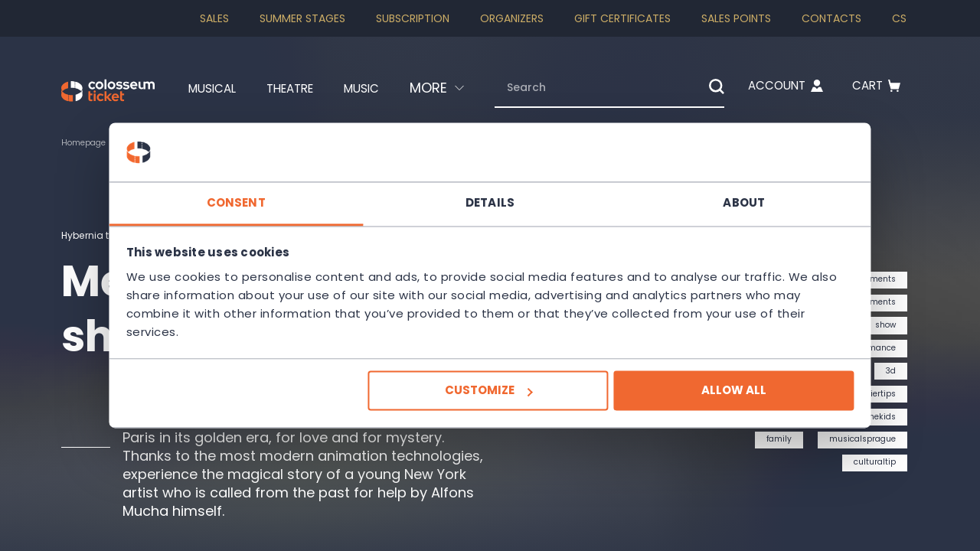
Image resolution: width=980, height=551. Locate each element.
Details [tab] (490, 202)
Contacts (831, 18)
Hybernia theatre (106, 235)
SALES (214, 18)
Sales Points (736, 18)
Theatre (273, 88)
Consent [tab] (261, 202)
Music (354, 88)
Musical (185, 88)
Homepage (88, 142)
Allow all (709, 391)
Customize (488, 391)
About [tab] (720, 202)
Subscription (413, 18)
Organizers (512, 18)
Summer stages (302, 18)
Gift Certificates (622, 18)
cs (899, 18)
